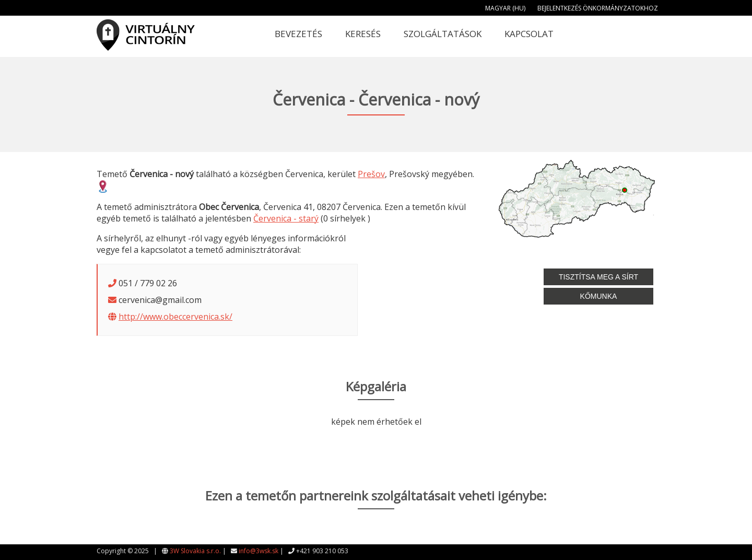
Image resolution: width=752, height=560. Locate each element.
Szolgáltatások (443, 34)
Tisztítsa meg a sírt (598, 277)
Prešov (371, 174)
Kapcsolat (529, 34)
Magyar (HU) (505, 8)
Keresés (363, 34)
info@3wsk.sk (258, 551)
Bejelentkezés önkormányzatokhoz (598, 8)
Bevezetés (298, 34)
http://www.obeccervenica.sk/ (175, 317)
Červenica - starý (286, 218)
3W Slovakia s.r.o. (195, 551)
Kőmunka (599, 296)
